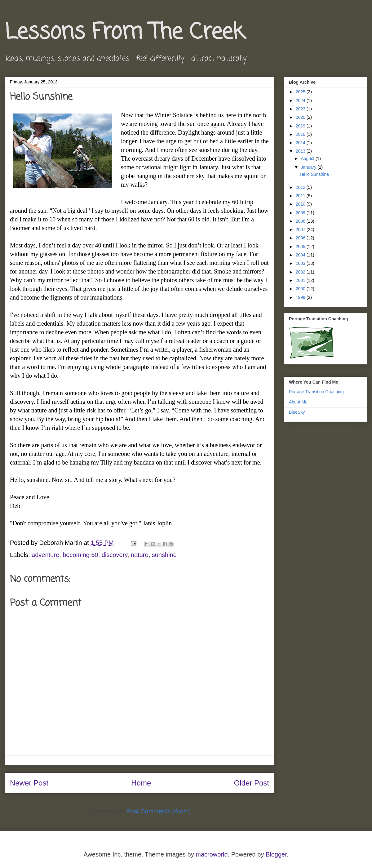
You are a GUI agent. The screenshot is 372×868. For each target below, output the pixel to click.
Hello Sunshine (314, 174)
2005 (301, 247)
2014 (301, 143)
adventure (45, 555)
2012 (301, 187)
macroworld (212, 854)
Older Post (252, 783)
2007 (301, 229)
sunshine (164, 555)
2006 (301, 238)
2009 (301, 213)
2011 (301, 196)
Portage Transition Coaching (316, 392)
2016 (301, 134)
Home (141, 783)
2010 (301, 204)
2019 (301, 126)
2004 (301, 255)
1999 (301, 297)
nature (140, 555)
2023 (301, 109)
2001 (301, 280)
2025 (301, 92)
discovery (115, 555)
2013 (301, 151)
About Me (298, 402)
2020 (301, 117)
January (309, 167)
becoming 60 (80, 555)
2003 (301, 263)
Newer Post (29, 783)
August (308, 158)
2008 (301, 221)
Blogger (276, 854)
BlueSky (297, 412)
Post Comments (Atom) (158, 811)
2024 (301, 100)
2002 (301, 272)
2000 (301, 289)
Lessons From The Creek (125, 33)
